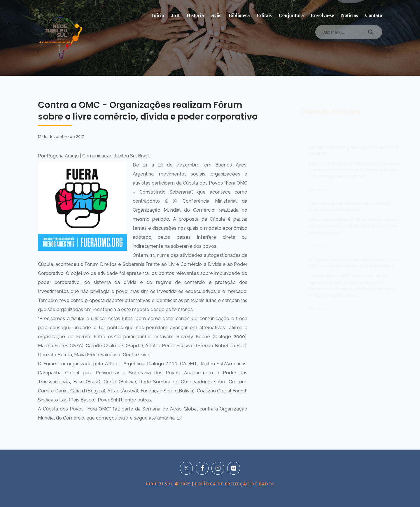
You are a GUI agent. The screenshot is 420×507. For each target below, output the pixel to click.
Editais (264, 15)
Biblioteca (239, 15)
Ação (216, 15)
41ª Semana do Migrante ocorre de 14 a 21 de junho (325, 150)
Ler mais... (290, 190)
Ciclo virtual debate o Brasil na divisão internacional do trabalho (322, 207)
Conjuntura (291, 15)
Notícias (350, 15)
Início (158, 15)
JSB (175, 15)
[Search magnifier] (371, 34)
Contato (373, 15)
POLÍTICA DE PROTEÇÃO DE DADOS (234, 484)
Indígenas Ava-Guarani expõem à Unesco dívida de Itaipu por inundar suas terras (326, 263)
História (195, 15)
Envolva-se (322, 15)
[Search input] (342, 32)
